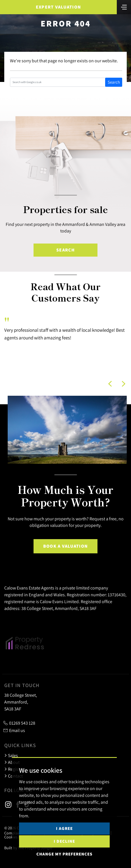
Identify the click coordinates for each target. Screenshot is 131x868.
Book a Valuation (65, 546)
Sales (11, 755)
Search (114, 82)
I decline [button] (64, 841)
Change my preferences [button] (64, 854)
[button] (110, 384)
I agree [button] (64, 828)
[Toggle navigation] (124, 7)
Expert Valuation (58, 7)
